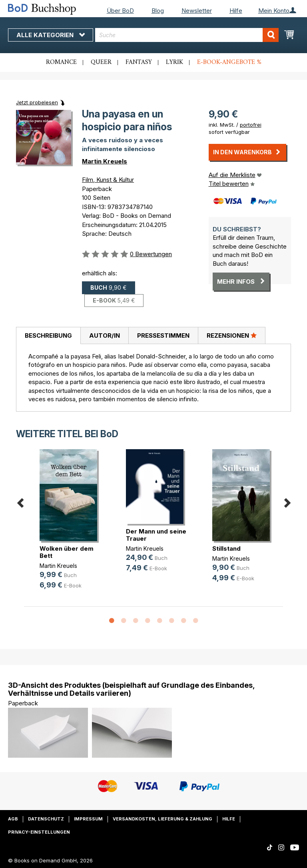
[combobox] (187, 35)
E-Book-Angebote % (229, 62)
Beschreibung (48, 335)
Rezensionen (232, 335)
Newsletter (197, 11)
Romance (61, 62)
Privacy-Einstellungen (39, 832)
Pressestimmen (163, 335)
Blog (158, 11)
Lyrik (174, 62)
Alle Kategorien (51, 35)
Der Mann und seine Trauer (156, 535)
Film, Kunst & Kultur (108, 180)
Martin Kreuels (105, 161)
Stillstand (226, 548)
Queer (101, 62)
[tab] (48, 336)
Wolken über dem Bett (67, 552)
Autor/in (105, 335)
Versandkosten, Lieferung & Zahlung (162, 819)
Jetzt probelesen (37, 102)
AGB (13, 819)
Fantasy (139, 62)
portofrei (251, 125)
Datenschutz (46, 819)
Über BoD (120, 11)
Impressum (88, 819)
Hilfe (236, 11)
